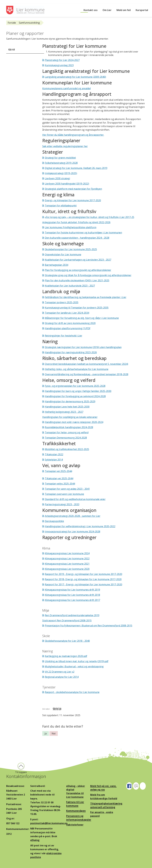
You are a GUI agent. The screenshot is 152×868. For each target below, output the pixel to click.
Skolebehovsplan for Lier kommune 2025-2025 (71, 249)
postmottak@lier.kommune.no (49, 823)
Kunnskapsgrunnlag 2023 (59, 65)
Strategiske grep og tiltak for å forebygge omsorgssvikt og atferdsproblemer (88, 275)
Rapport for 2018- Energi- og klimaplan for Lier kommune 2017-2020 (83, 579)
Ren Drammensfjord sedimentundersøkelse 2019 (72, 615)
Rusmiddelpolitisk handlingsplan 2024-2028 (69, 427)
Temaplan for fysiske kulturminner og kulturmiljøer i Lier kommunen (83, 233)
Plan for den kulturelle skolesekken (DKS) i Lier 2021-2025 (77, 280)
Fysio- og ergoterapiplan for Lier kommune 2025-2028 (75, 386)
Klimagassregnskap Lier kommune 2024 (67, 553)
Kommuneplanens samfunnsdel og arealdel (66, 88)
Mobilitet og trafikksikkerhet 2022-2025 (67, 449)
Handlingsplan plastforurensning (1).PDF (68, 328)
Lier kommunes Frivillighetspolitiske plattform (71, 227)
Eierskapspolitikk (54, 521)
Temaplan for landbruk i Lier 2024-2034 (67, 313)
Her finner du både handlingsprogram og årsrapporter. (73, 135)
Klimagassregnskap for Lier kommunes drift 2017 (72, 600)
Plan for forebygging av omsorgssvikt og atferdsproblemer (78, 270)
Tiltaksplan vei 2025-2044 (59, 478)
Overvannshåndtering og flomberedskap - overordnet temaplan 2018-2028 (87, 374)
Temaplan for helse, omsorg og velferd (67, 432)
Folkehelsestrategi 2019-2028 (61, 163)
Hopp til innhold (9, 2)
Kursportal (142, 10)
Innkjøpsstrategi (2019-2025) (61, 173)
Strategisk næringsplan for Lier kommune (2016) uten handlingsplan (83, 347)
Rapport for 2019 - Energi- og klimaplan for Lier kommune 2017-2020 (83, 574)
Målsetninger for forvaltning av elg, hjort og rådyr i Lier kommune (82, 318)
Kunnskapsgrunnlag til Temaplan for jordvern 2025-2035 (77, 308)
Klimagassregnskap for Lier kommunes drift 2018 (72, 595)
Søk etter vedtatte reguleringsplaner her (65, 146)
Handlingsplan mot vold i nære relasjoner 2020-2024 (74, 422)
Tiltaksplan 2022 (54, 454)
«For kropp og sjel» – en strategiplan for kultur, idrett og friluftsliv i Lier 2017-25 (90, 217)
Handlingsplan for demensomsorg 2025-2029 (70, 401)
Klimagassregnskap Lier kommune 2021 (67, 564)
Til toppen (21, 772)
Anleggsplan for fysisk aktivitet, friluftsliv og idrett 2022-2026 (76, 222)
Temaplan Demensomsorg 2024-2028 (66, 438)
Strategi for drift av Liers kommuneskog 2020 (70, 323)
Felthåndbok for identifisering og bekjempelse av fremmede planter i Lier (86, 297)
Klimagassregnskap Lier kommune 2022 (67, 558)
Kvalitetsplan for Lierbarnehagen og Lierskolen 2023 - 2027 (78, 260)
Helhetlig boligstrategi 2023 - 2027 (64, 412)
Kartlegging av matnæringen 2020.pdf (66, 656)
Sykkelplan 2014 (54, 460)
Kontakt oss (91, 10)
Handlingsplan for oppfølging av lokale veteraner (70, 417)
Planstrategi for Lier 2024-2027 (62, 60)
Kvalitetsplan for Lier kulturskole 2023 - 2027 (70, 286)
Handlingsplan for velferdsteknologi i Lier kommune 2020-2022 (80, 526)
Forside (12, 23)
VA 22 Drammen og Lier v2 (60, 672)
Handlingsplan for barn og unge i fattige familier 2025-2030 (78, 391)
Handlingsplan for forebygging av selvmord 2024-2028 (75, 396)
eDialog (35, 840)
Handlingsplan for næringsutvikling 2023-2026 (71, 352)
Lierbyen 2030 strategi (57, 178)
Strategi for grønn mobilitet (60, 158)
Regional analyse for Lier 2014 (62, 677)
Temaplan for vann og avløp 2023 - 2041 (67, 489)
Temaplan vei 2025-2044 (58, 471)
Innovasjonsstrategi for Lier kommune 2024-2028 (73, 532)
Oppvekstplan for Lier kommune (63, 254)
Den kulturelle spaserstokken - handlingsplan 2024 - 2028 (77, 238)
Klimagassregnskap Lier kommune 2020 (67, 569)
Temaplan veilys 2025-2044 (60, 484)
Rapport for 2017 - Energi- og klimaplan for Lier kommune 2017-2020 (83, 584)
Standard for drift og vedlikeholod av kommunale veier (75, 499)
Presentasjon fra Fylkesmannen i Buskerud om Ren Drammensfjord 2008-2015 (89, 626)
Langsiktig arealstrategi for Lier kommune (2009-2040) (75, 77)
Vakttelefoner (75, 825)
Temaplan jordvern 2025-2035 (62, 302)
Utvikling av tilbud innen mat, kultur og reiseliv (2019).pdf (77, 661)
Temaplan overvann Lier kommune (64, 494)
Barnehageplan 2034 (56, 265)
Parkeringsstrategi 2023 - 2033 (62, 504)
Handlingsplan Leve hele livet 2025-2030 (67, 407)
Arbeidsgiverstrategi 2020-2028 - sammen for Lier (73, 516)
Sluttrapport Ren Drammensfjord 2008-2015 (67, 620)
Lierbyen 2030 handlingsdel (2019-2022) (67, 184)
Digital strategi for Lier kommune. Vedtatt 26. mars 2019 (76, 168)
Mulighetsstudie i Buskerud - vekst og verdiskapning (74, 666)
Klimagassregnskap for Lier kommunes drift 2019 (72, 590)
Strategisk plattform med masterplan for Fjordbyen (73, 189)
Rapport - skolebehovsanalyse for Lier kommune (72, 692)
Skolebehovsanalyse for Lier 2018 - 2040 (67, 641)
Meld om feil (124, 10)
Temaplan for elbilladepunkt (61, 206)
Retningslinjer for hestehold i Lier (64, 336)
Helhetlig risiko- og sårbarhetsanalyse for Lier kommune (77, 369)
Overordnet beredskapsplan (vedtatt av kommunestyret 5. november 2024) (86, 364)
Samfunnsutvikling (29, 23)
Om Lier (107, 10)
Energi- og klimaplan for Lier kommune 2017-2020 (73, 200)
